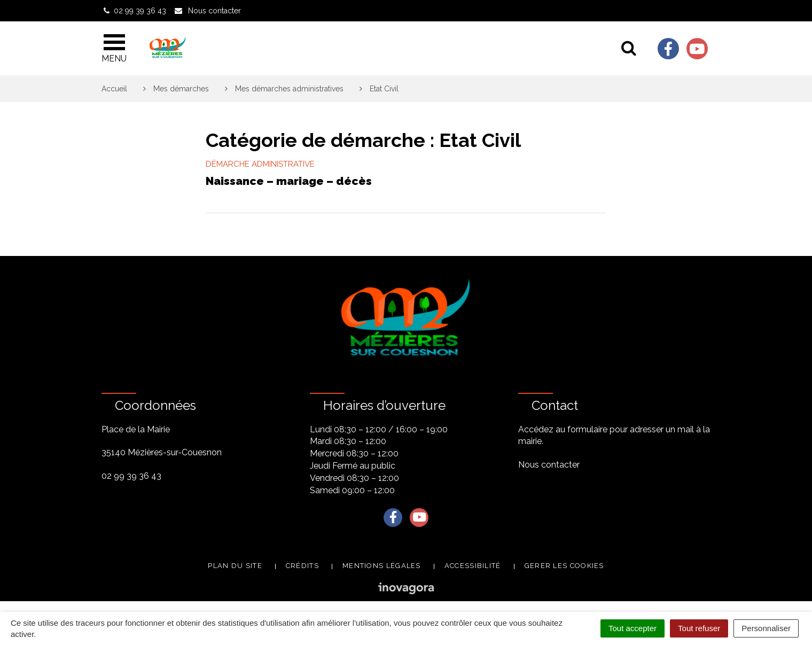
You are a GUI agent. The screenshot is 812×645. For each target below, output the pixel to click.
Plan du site (235, 566)
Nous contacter (549, 465)
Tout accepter (633, 628)
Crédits (302, 566)
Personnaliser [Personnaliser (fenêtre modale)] (766, 628)
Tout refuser (699, 628)
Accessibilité (473, 566)
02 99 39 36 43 (131, 476)
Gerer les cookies (564, 566)
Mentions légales (382, 566)
